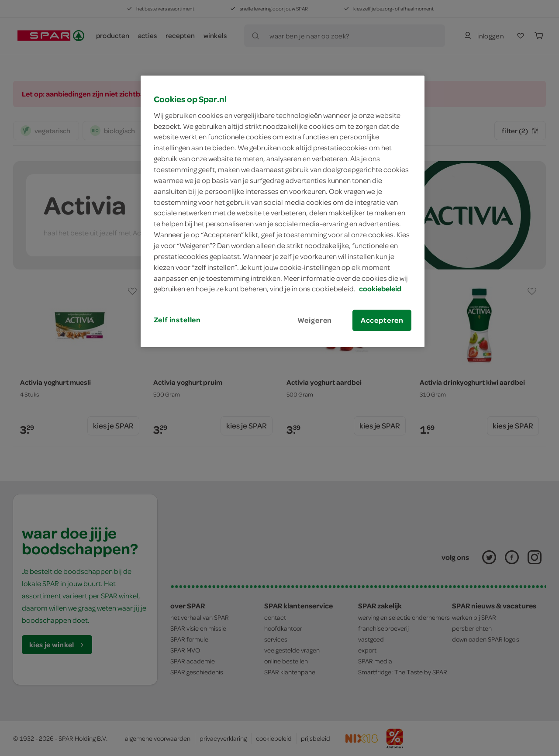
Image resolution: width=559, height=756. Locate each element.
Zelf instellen (177, 320)
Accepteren (382, 320)
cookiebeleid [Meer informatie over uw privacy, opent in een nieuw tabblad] (380, 289)
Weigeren (315, 320)
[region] (283, 211)
